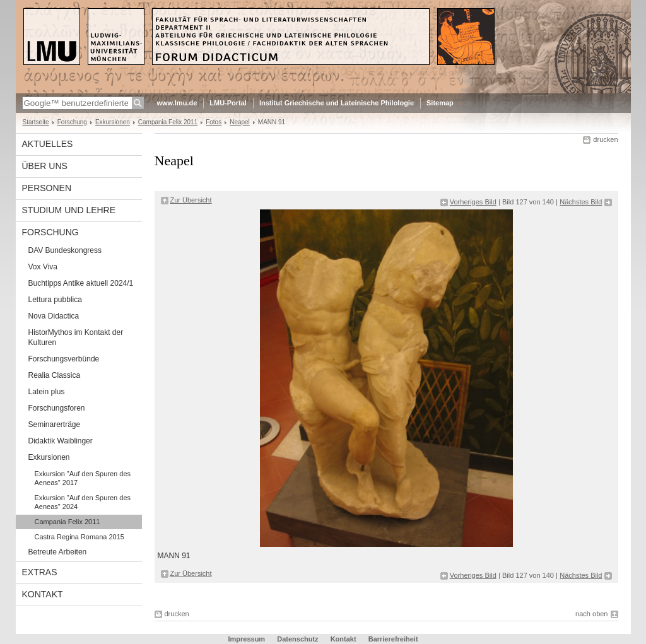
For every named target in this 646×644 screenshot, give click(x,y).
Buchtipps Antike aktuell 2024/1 (81, 283)
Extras (40, 572)
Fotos (214, 122)
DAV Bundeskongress (65, 250)
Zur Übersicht (191, 200)
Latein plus (47, 392)
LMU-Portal (228, 103)
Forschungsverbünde (64, 359)
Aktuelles (48, 144)
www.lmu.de (177, 103)
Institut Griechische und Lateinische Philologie (337, 103)
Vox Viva (43, 267)
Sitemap (440, 103)
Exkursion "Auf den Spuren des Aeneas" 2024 (83, 502)
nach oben (591, 614)
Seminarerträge (55, 424)
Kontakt (43, 594)
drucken (605, 139)
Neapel (240, 122)
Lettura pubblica (55, 300)
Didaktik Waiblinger (61, 441)
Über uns (45, 166)
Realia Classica (55, 375)
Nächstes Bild (581, 202)
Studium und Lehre (69, 210)
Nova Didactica (54, 316)
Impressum (246, 639)
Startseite (36, 122)
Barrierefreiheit (393, 639)
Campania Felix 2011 (168, 122)
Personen (47, 188)
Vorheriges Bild (473, 202)
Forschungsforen (57, 408)
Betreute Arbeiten (58, 552)
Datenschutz (297, 639)
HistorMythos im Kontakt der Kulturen (76, 337)
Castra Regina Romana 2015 (79, 537)
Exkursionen (113, 122)
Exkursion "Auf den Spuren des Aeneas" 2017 (83, 478)
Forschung (72, 122)
